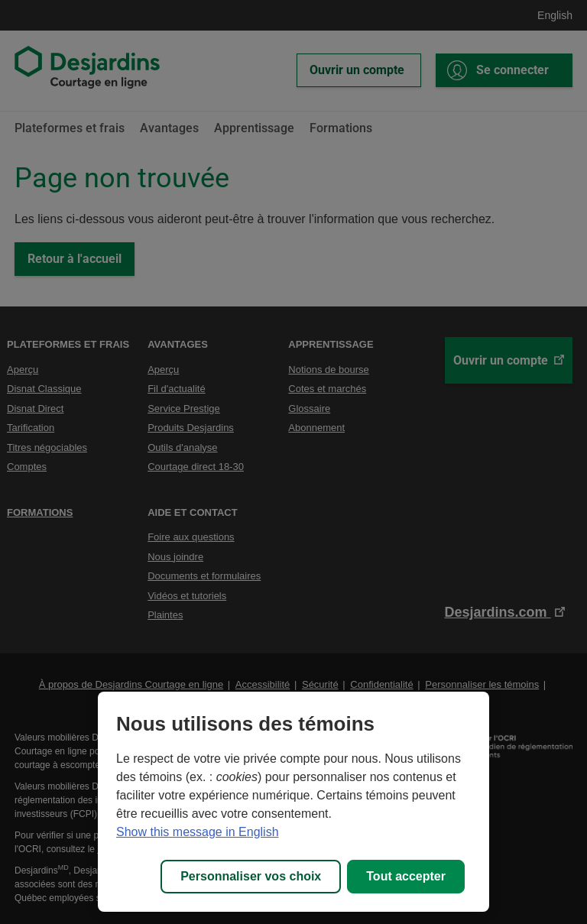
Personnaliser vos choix (251, 876)
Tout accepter (406, 876)
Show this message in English (198, 832)
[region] (293, 802)
